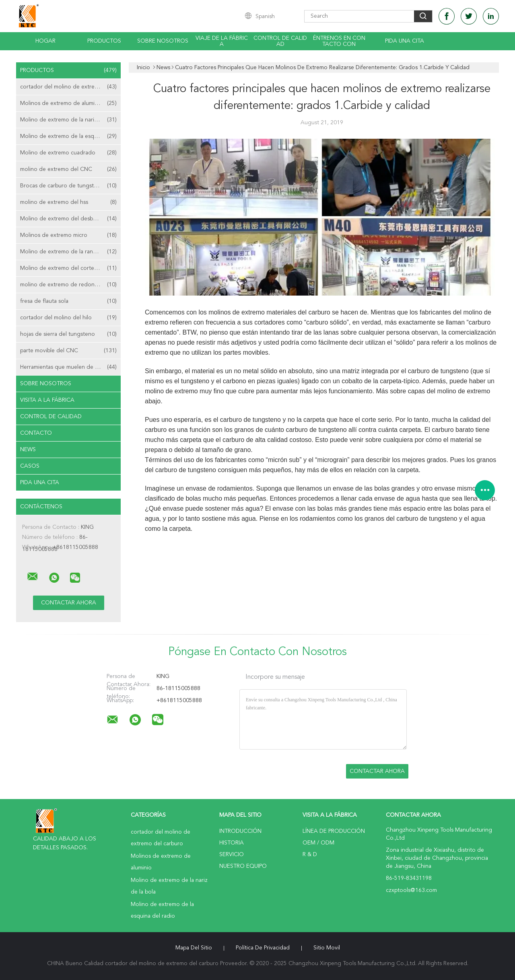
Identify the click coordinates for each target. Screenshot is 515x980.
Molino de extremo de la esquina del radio (70, 136)
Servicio (232, 855)
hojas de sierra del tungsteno (68, 334)
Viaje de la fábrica (222, 41)
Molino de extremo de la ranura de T (68, 252)
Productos (104, 41)
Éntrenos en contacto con (339, 41)
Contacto (36, 433)
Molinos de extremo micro (68, 235)
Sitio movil (327, 948)
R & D (310, 855)
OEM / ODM (318, 843)
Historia (232, 843)
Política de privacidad (263, 948)
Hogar (45, 41)
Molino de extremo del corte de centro (70, 268)
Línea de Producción (334, 831)
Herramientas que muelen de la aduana (70, 367)
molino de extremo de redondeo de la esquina (70, 285)
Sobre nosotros (163, 41)
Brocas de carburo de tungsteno (68, 186)
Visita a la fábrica (47, 400)
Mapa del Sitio (194, 948)
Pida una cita (405, 41)
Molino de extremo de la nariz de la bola (70, 120)
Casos (30, 466)
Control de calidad (280, 41)
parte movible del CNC (68, 351)
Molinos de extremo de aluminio (68, 103)
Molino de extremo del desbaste (68, 219)
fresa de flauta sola (68, 301)
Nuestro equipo (243, 866)
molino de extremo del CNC (68, 169)
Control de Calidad (51, 417)
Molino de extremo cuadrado (68, 153)
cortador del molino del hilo (68, 318)
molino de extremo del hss (68, 202)
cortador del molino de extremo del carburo (70, 87)
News (28, 450)
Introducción (240, 831)
